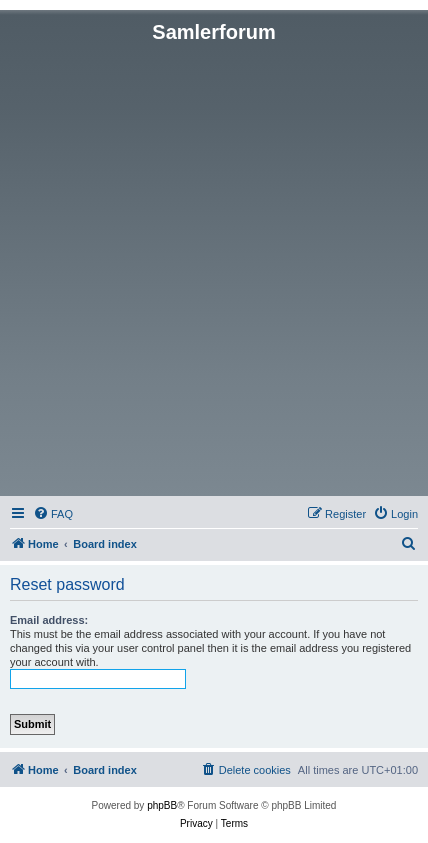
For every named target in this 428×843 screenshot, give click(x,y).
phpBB (162, 805)
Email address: (49, 620)
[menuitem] (53, 514)
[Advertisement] (214, 268)
